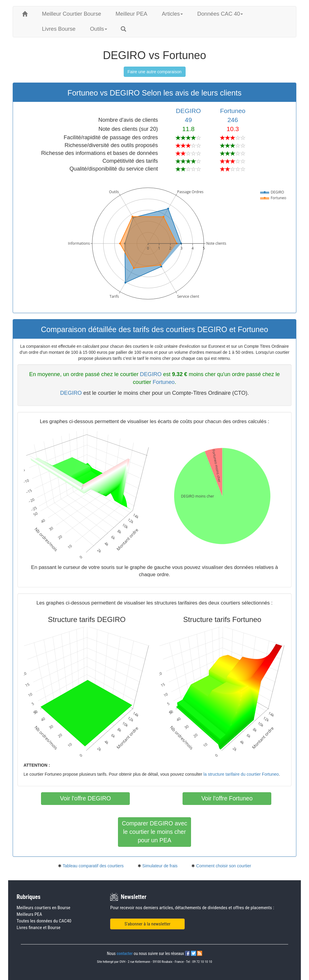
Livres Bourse (59, 29)
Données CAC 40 (220, 14)
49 (188, 120)
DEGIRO (188, 111)
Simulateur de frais (160, 866)
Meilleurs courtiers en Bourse (43, 908)
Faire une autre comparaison (155, 72)
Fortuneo (233, 111)
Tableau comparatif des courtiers (93, 866)
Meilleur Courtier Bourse (72, 14)
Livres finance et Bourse (38, 928)
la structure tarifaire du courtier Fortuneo (241, 774)
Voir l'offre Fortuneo (227, 798)
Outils (99, 29)
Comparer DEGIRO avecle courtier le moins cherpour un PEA (155, 832)
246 (233, 120)
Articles (172, 14)
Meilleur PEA (131, 14)
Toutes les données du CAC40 (44, 921)
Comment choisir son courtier (224, 866)
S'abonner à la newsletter (148, 924)
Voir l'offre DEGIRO (86, 798)
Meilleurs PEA (29, 914)
